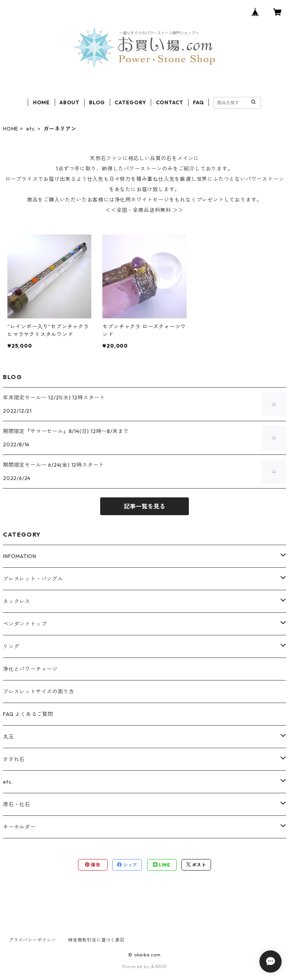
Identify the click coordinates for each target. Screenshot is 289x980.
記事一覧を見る (144, 506)
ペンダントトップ (25, 624)
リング (11, 646)
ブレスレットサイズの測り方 (38, 692)
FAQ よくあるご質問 (28, 714)
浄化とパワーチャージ (30, 669)
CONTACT (170, 102)
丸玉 (8, 737)
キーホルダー (19, 827)
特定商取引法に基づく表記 (96, 940)
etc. (31, 129)
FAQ (198, 102)
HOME (41, 102)
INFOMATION (20, 556)
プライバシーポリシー (33, 940)
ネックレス (17, 601)
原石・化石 (17, 804)
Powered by (145, 967)
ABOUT (69, 102)
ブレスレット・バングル (33, 579)
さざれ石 (14, 759)
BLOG (97, 102)
